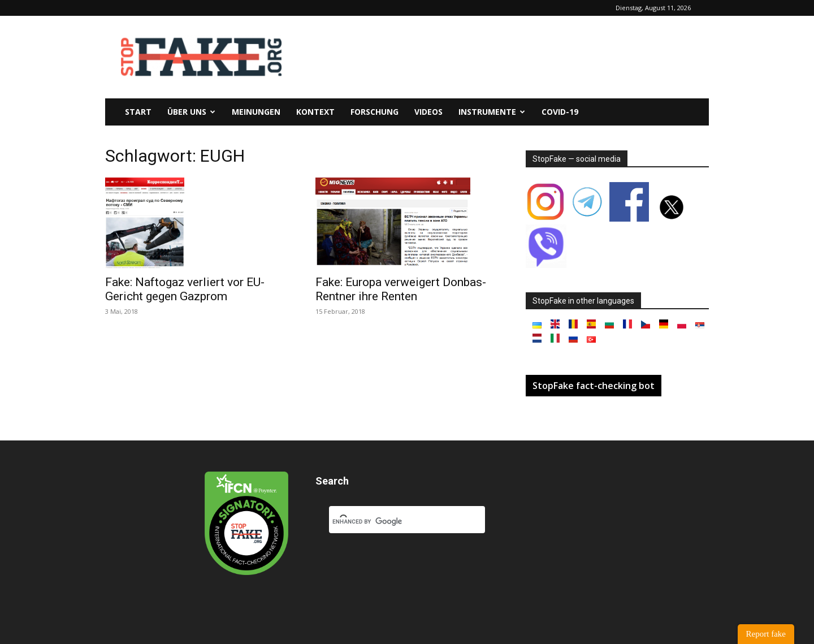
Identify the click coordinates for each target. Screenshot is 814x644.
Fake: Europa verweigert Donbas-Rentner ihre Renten (401, 289)
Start (138, 112)
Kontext (315, 112)
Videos (428, 112)
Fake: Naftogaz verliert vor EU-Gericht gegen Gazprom (185, 289)
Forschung (374, 112)
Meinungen (256, 112)
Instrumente (492, 112)
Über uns (191, 112)
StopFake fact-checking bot (594, 386)
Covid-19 (560, 112)
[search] (393, 522)
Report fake (766, 634)
